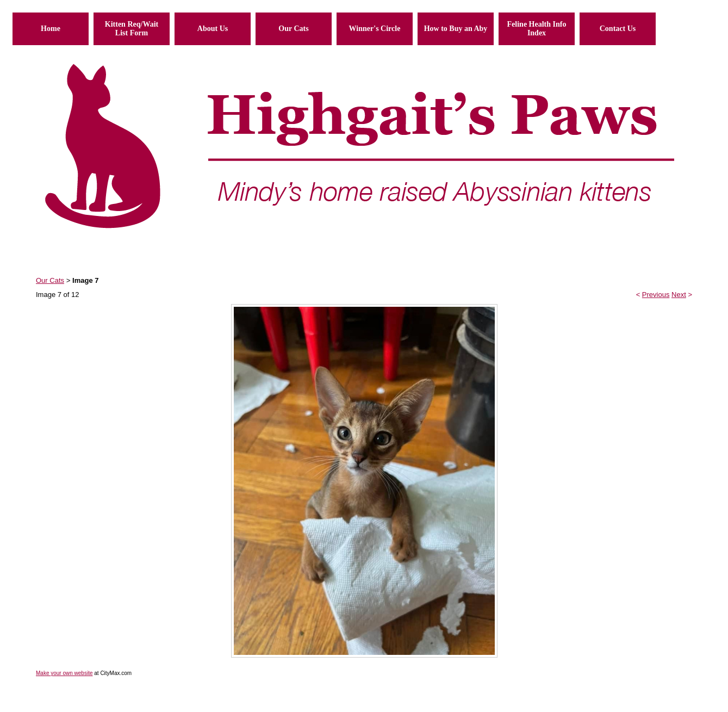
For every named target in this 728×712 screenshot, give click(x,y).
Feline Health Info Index (537, 29)
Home (51, 29)
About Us (213, 29)
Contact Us (618, 29)
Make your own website (64, 673)
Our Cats (293, 29)
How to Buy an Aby (456, 29)
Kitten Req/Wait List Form (132, 29)
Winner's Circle (375, 29)
